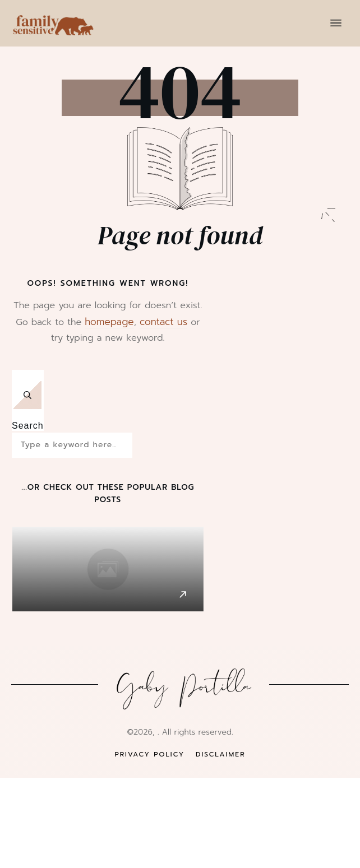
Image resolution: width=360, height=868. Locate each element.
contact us (163, 322)
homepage (109, 322)
